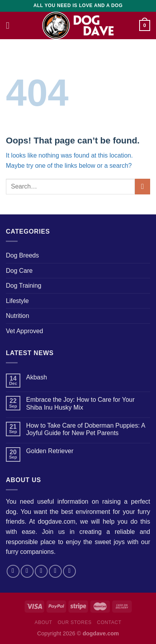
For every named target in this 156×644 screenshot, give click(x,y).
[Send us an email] (55, 571)
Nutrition (18, 316)
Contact (109, 622)
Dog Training (24, 286)
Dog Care (19, 271)
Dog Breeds (22, 255)
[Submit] (143, 186)
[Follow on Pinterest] (69, 571)
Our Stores (74, 622)
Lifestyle (17, 301)
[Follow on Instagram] (27, 571)
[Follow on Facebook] (13, 571)
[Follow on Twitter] (41, 571)
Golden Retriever (50, 451)
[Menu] (11, 25)
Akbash (37, 377)
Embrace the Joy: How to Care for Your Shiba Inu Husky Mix (80, 403)
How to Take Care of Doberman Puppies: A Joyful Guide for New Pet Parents (86, 429)
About (43, 622)
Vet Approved (24, 331)
